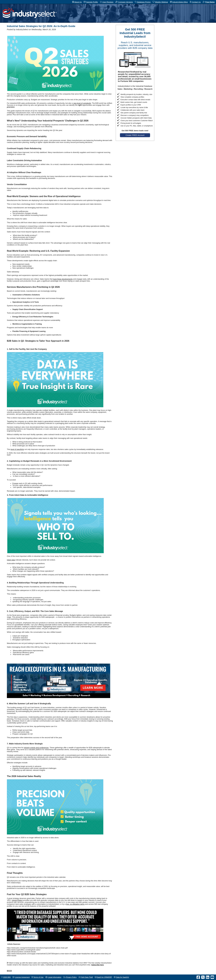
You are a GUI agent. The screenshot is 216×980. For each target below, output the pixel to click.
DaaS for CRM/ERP (104, 977)
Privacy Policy (71, 977)
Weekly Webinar (161, 2)
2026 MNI (7, 977)
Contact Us (196, 2)
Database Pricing (144, 2)
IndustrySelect (17, 900)
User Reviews (108, 2)
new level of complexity (82, 103)
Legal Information (55, 977)
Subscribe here (98, 965)
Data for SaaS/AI (122, 977)
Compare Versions (125, 2)
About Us (78, 2)
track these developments (63, 279)
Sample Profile (92, 2)
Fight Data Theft (87, 977)
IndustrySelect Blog (180, 2)
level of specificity (17, 449)
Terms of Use (38, 977)
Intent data (11, 560)
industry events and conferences (36, 748)
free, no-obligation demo (75, 904)
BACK (9, 971)
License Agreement (22, 977)
